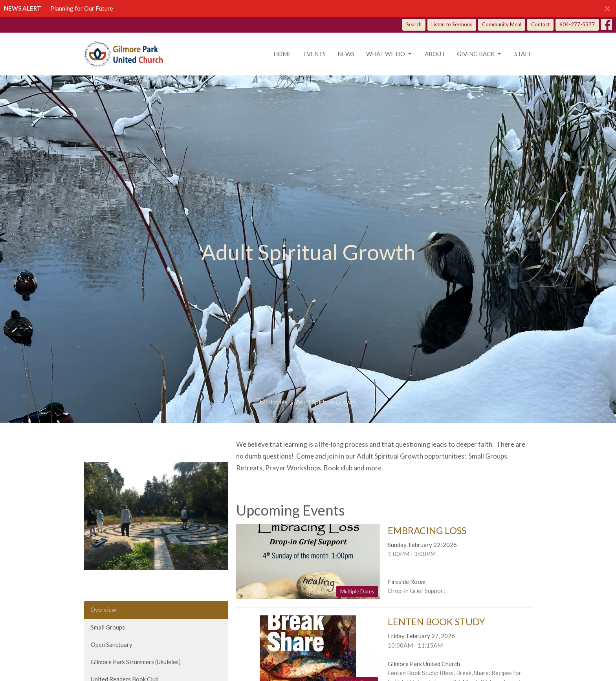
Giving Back (480, 54)
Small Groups (108, 627)
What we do (390, 54)
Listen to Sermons (452, 24)
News (346, 54)
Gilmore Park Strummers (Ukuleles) (136, 662)
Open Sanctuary (112, 644)
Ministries (273, 402)
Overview (103, 609)
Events (314, 54)
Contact (540, 24)
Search (414, 24)
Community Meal (502, 24)
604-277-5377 (577, 24)
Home (282, 54)
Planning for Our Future (82, 8)
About (435, 54)
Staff (523, 54)
